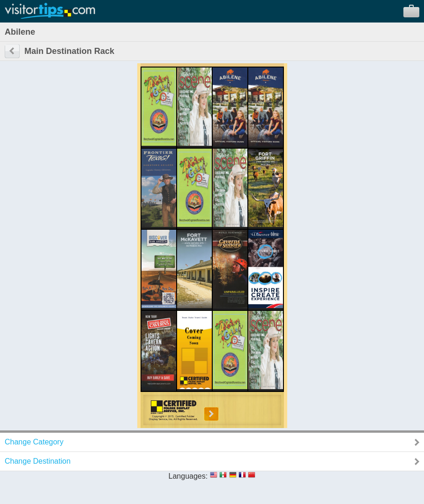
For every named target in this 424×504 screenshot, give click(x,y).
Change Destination (38, 461)
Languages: (188, 476)
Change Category (34, 442)
